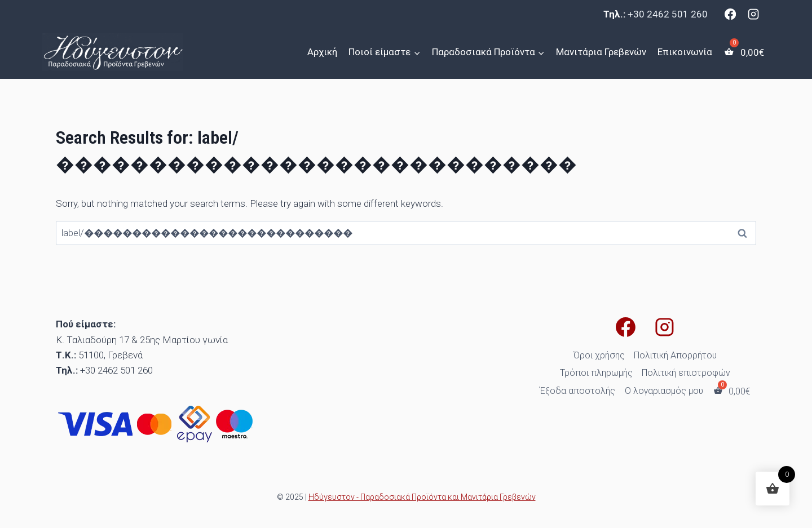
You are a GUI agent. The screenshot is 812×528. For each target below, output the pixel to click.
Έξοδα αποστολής (577, 391)
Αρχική (322, 52)
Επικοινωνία (685, 52)
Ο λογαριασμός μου (664, 391)
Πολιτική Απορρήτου (675, 355)
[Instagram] (753, 14)
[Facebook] (730, 14)
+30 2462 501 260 (668, 14)
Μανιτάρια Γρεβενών (601, 52)
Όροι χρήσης (599, 355)
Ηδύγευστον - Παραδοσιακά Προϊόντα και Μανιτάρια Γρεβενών (422, 497)
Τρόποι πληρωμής (596, 373)
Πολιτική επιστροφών (686, 373)
